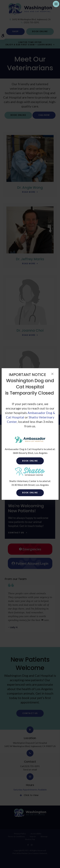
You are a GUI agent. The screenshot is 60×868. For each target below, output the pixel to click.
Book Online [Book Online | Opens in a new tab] (30, 461)
